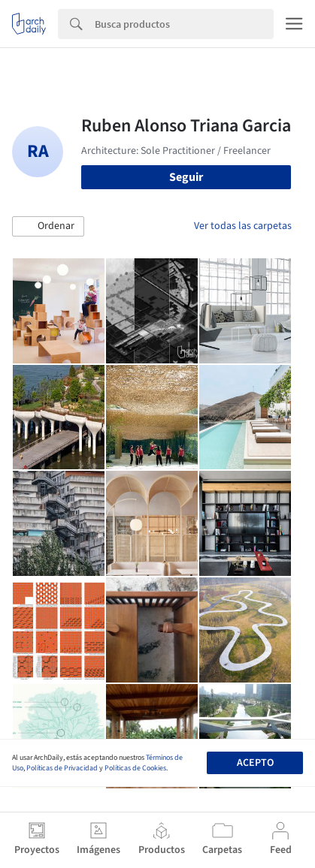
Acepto (255, 763)
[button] (48, 227)
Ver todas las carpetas (243, 226)
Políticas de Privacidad (62, 768)
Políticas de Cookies (135, 768)
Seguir (186, 177)
